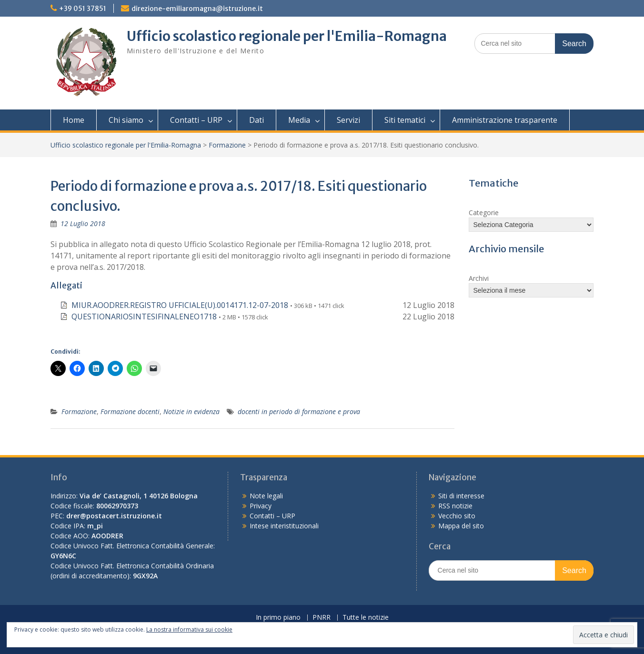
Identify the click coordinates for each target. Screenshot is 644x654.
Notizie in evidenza (191, 411)
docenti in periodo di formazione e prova (299, 411)
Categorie (484, 213)
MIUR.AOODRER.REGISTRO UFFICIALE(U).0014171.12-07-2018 (180, 305)
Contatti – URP (196, 120)
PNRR (322, 618)
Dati (257, 120)
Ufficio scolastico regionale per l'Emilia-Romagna (287, 36)
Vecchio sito (457, 516)
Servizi (348, 120)
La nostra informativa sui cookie (189, 629)
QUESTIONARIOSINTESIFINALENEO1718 (144, 317)
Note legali (266, 496)
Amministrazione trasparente (505, 120)
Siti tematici (405, 120)
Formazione (227, 145)
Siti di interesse (461, 496)
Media (299, 120)
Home (74, 120)
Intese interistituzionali (284, 526)
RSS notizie (455, 506)
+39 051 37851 (83, 9)
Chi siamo (126, 120)
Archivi (479, 278)
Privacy (261, 506)
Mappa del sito (461, 526)
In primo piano (278, 618)
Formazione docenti (130, 411)
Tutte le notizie (366, 618)
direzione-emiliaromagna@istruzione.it (197, 9)
